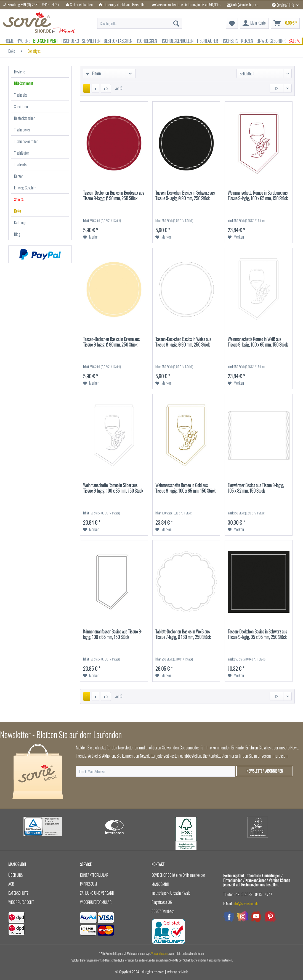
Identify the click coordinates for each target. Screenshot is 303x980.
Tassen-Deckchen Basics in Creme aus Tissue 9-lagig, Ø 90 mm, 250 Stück (111, 342)
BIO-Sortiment (24, 83)
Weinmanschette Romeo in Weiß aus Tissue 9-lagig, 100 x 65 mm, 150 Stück (258, 342)
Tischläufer (22, 153)
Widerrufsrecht (21, 902)
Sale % (19, 199)
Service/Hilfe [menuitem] (283, 5)
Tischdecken (22, 130)
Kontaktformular (94, 875)
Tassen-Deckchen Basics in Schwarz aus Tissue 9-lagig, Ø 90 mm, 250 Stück (185, 196)
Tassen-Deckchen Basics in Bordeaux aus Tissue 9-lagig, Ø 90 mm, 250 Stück (114, 196)
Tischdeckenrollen (26, 141)
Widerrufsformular (96, 902)
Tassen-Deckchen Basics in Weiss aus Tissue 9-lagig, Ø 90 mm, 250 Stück (183, 342)
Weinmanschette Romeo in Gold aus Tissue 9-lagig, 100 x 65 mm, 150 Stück (185, 488)
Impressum (88, 884)
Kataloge (20, 222)
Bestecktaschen (25, 118)
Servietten (21, 106)
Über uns (15, 875)
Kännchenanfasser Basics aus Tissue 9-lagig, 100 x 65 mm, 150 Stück (113, 635)
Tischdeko (21, 95)
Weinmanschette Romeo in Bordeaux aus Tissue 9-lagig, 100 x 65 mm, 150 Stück (258, 196)
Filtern (93, 73)
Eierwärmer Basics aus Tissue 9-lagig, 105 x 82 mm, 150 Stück (256, 488)
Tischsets (20, 164)
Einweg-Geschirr (25, 188)
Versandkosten (160, 953)
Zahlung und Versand (97, 893)
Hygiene (20, 72)
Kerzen (19, 176)
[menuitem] (139, 23)
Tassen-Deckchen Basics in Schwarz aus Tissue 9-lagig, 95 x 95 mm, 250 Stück (257, 635)
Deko (18, 211)
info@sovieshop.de (245, 5)
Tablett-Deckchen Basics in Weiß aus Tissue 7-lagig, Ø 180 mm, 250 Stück (183, 635)
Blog (17, 234)
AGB (11, 884)
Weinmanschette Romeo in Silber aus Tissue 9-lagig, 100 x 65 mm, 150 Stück (113, 488)
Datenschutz (18, 893)
